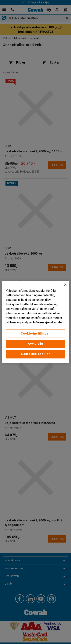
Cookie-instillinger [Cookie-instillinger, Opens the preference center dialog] (35, 334)
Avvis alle (35, 344)
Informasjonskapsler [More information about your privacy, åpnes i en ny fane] (48, 322)
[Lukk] (65, 285)
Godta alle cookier (35, 354)
